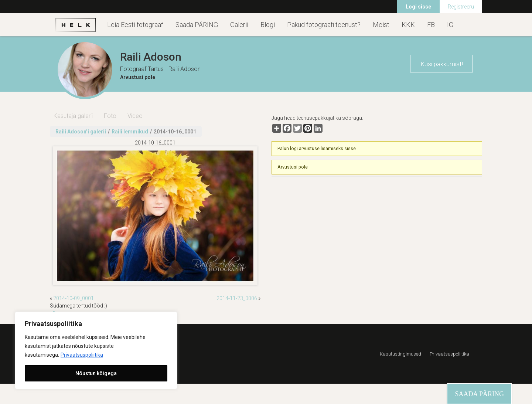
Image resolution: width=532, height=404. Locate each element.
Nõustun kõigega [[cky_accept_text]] (96, 373)
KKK (408, 25)
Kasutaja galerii (73, 116)
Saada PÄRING (197, 25)
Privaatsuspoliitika (82, 355)
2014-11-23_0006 (237, 298)
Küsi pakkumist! (442, 64)
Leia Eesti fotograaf (135, 25)
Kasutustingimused (400, 354)
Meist (381, 25)
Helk (76, 25)
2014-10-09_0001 (74, 298)
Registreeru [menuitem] (461, 7)
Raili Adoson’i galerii (81, 132)
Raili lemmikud (130, 132)
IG (450, 25)
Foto (110, 116)
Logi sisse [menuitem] (418, 7)
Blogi (268, 25)
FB (431, 25)
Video (135, 116)
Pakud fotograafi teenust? (324, 25)
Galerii (239, 25)
